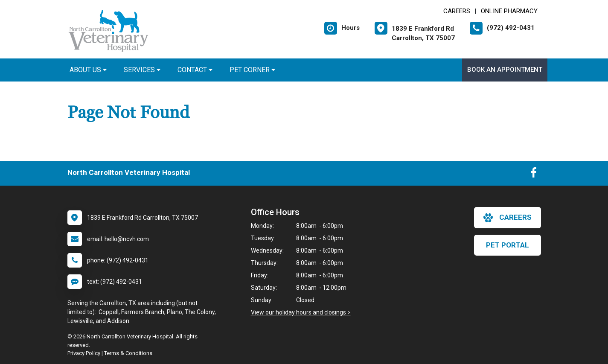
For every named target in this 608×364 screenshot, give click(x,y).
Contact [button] (195, 70)
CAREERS (457, 11)
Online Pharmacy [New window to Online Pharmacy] (509, 11)
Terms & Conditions (128, 353)
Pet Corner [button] (252, 70)
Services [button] (142, 70)
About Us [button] (88, 70)
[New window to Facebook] (534, 175)
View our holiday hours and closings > (301, 312)
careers (508, 218)
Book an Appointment (505, 70)
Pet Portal (508, 245)
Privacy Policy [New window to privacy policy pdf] (84, 353)
